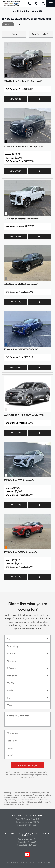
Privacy (39, 862)
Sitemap (47, 862)
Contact (32, 862)
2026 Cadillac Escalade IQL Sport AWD (23, 81)
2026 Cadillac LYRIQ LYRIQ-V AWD (21, 349)
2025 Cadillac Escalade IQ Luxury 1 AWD (24, 147)
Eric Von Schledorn (28, 11)
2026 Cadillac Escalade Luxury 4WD (21, 219)
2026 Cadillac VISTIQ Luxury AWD (21, 284)
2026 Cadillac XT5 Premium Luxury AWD (24, 415)
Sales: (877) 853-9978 (27, 825)
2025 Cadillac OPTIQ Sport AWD (20, 552)
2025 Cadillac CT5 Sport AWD (19, 480)
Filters (14, 34)
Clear (18, 24)
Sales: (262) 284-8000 (27, 845)
